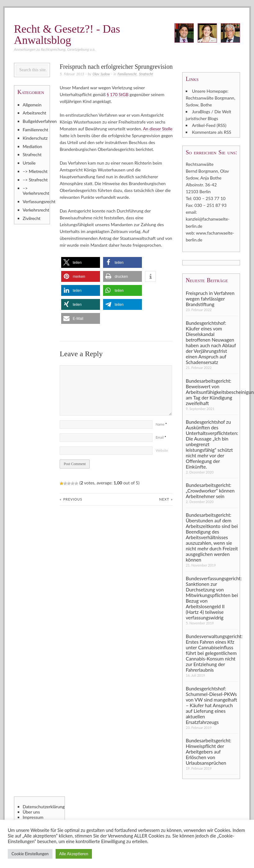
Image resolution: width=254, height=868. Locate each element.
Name (161, 424)
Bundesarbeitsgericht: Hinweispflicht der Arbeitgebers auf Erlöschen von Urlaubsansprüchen (209, 751)
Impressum (33, 817)
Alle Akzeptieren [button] (74, 854)
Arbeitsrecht (34, 113)
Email (161, 437)
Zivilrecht (32, 218)
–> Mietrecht (35, 171)
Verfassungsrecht (35, 201)
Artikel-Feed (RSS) (209, 125)
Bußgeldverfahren (35, 121)
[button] (81, 262)
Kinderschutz (35, 138)
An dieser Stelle (158, 129)
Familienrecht (127, 74)
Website (162, 450)
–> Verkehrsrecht (35, 191)
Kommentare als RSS (211, 132)
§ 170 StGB (118, 94)
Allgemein (32, 105)
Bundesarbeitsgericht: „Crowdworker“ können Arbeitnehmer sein (210, 491)
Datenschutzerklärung (43, 806)
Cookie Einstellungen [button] (30, 854)
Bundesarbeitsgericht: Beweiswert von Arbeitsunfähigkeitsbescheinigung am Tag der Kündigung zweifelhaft (212, 392)
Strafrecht (146, 74)
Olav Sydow (101, 74)
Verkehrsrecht (35, 210)
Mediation (32, 146)
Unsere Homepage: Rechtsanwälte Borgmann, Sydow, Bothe (210, 98)
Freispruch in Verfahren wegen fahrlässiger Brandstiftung (210, 298)
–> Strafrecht (35, 180)
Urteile (29, 163)
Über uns (31, 812)
